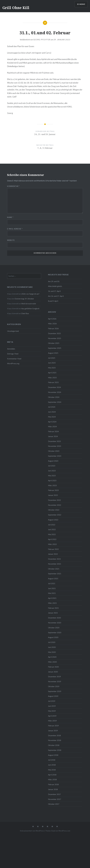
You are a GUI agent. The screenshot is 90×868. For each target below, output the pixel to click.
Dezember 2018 (54, 735)
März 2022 (52, 544)
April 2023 (52, 480)
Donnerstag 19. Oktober (24, 299)
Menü (82, 4)
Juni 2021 (52, 588)
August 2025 (53, 353)
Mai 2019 (52, 711)
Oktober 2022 (54, 510)
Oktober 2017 (54, 804)
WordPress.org (13, 363)
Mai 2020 (52, 652)
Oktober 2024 (54, 397)
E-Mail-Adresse (15, 229)
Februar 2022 (53, 549)
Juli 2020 (52, 642)
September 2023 (55, 456)
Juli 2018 (52, 760)
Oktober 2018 (54, 745)
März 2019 (52, 721)
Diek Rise (25, 313)
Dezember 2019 (54, 677)
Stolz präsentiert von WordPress (32, 831)
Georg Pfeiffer (42, 40)
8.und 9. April (53, 301)
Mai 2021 (52, 593)
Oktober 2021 (54, 569)
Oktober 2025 (54, 343)
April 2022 (52, 539)
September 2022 (55, 515)
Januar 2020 (53, 672)
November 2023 (55, 446)
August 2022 (53, 520)
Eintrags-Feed (13, 354)
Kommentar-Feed (14, 359)
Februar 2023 (53, 490)
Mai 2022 (52, 534)
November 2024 (55, 392)
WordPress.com (64, 831)
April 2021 (52, 598)
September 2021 (55, 574)
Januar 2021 (53, 613)
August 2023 (53, 461)
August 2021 (53, 579)
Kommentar (13, 186)
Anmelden (11, 349)
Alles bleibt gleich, (55, 286)
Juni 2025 (52, 363)
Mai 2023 (52, 476)
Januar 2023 (53, 495)
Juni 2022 (52, 529)
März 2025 (52, 378)
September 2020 (55, 633)
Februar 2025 (53, 382)
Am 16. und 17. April (56, 296)
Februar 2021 (53, 608)
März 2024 (52, 426)
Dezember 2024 (54, 387)
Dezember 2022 (54, 500)
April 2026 (52, 319)
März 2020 (52, 662)
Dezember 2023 (54, 441)
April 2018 (52, 775)
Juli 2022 (52, 525)
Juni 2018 (52, 765)
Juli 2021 (52, 583)
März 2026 (52, 324)
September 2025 (55, 348)
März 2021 (52, 603)
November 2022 (55, 505)
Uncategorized (13, 331)
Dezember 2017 (54, 794)
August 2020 (53, 637)
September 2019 (55, 691)
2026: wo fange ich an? (30, 294)
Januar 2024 (53, 436)
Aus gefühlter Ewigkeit (30, 309)
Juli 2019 (52, 701)
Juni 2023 (52, 471)
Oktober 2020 (54, 628)
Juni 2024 (52, 412)
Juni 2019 (52, 706)
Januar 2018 (53, 789)
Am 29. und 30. (54, 281)
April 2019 (52, 716)
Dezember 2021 (54, 559)
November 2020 (55, 623)
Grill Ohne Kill (16, 8)
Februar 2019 (53, 726)
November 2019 (55, 681)
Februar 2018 (53, 784)
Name (10, 217)
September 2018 (55, 750)
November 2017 (55, 799)
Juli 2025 (52, 358)
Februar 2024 (53, 431)
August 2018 (53, 755)
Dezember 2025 (54, 333)
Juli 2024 (52, 407)
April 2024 (52, 422)
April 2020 (52, 657)
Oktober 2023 (54, 451)
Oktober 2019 (54, 686)
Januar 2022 (53, 554)
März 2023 (52, 485)
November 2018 (55, 740)
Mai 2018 (52, 770)
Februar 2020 (53, 667)
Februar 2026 (53, 328)
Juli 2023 (52, 466)
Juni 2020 (52, 647)
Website (11, 240)
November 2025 (55, 338)
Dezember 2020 (54, 618)
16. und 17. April (54, 291)
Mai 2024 (52, 417)
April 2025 (52, 373)
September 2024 (55, 402)
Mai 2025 (52, 368)
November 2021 (55, 564)
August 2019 (53, 696)
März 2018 (52, 779)
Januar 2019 (53, 731)
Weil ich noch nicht (29, 304)
